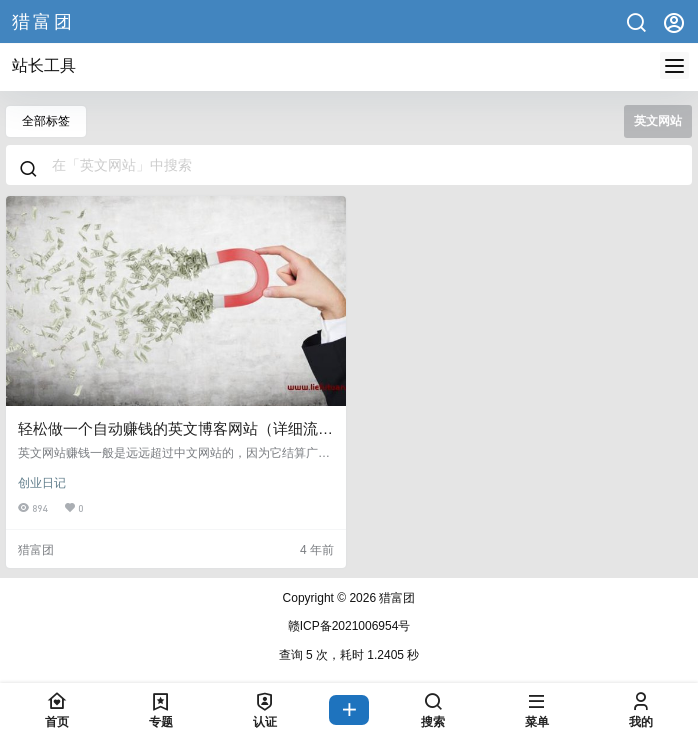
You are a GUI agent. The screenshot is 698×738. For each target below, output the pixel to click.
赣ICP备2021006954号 (349, 626)
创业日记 (42, 483)
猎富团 (395, 598)
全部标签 (46, 121)
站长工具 (44, 65)
